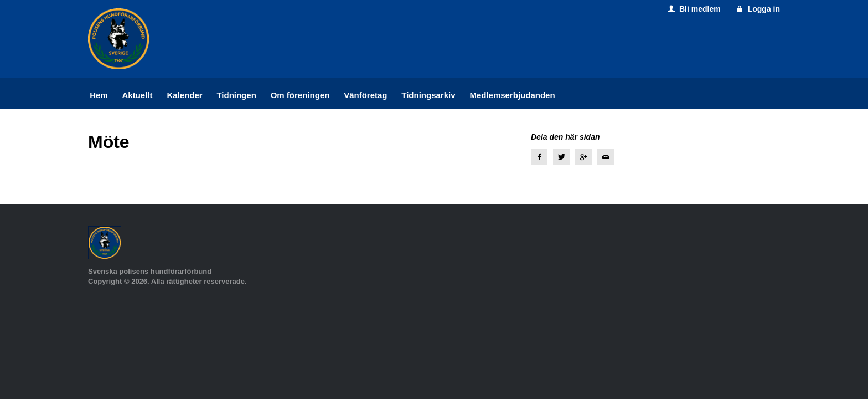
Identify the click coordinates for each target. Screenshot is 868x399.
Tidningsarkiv (428, 95)
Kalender (184, 95)
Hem (99, 95)
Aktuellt (138, 95)
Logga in (757, 9)
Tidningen (236, 95)
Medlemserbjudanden (512, 95)
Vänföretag (365, 95)
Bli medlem (693, 9)
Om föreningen (300, 95)
